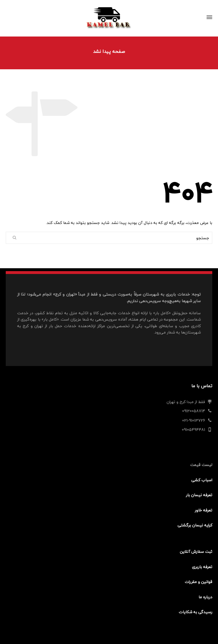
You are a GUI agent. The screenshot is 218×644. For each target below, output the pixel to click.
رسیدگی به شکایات (195, 612)
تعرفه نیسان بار (199, 495)
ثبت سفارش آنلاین (196, 552)
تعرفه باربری (202, 567)
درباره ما (205, 597)
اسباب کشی (202, 480)
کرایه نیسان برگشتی (195, 525)
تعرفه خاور (204, 510)
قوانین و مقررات (198, 582)
